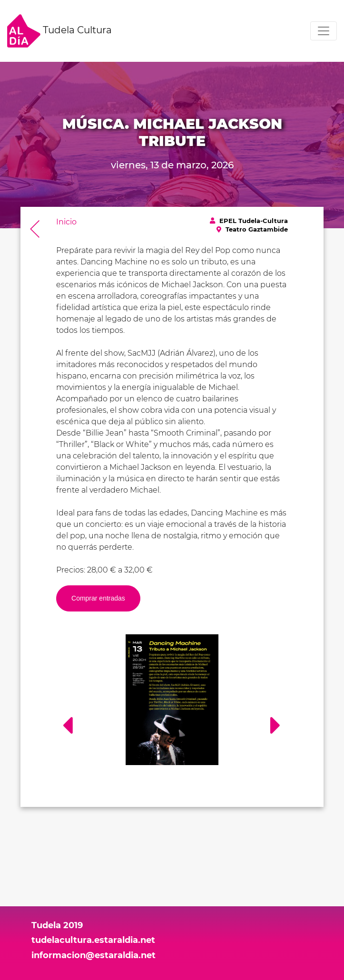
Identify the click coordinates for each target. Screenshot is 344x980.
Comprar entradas (98, 598)
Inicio (66, 222)
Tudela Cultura (59, 31)
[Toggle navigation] (324, 31)
